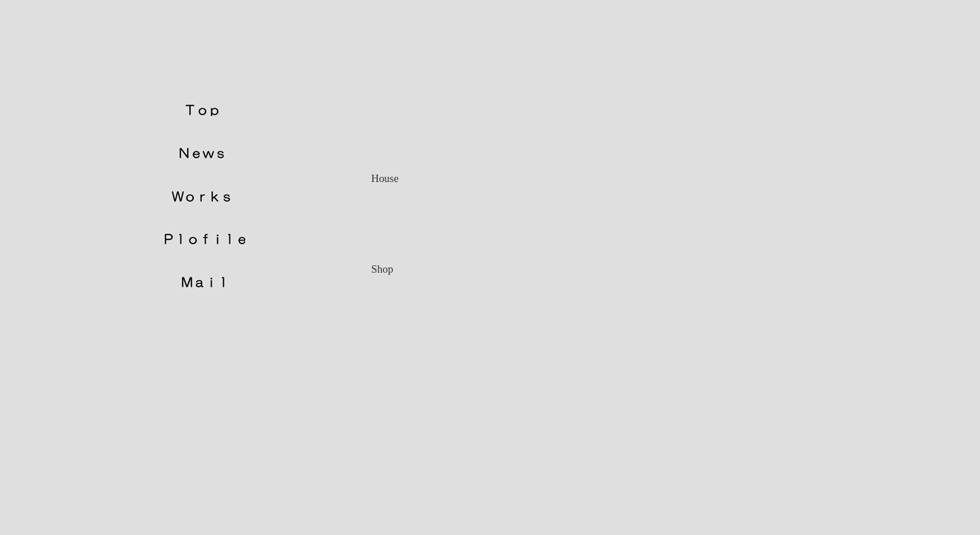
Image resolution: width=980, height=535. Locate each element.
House (385, 178)
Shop (382, 269)
